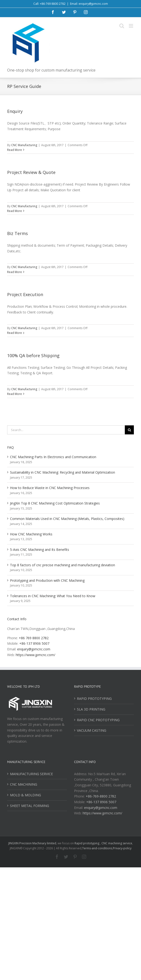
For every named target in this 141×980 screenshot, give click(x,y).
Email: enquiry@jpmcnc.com (89, 4)
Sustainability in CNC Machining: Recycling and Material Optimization (63, 472)
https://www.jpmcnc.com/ (35, 655)
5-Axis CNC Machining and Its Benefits (40, 550)
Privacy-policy (122, 848)
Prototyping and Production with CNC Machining (47, 580)
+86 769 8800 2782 (34, 638)
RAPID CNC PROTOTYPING (98, 720)
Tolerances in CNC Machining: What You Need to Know (53, 596)
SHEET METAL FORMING (30, 806)
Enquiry (15, 111)
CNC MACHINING (24, 784)
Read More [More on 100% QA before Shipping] (15, 394)
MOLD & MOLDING (25, 795)
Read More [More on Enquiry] (15, 150)
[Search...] (66, 430)
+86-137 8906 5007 (34, 643)
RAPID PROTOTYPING (94, 699)
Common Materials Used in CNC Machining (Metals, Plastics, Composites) (67, 519)
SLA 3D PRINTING (91, 709)
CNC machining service (117, 843)
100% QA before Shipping (33, 355)
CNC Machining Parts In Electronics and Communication (53, 457)
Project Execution (25, 294)
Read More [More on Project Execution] (15, 333)
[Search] (129, 430)
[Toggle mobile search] (122, 26)
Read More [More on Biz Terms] (15, 272)
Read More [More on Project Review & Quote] (15, 211)
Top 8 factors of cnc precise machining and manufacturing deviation (63, 565)
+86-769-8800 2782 (101, 796)
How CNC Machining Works (31, 534)
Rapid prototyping (87, 843)
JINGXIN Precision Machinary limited (32, 843)
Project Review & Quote (31, 172)
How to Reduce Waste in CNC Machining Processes (50, 488)
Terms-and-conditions (97, 848)
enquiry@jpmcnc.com (34, 649)
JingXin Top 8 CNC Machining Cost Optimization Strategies (55, 503)
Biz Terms (18, 233)
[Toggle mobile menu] (131, 26)
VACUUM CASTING (92, 730)
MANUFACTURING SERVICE (31, 774)
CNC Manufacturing (24, 145)
